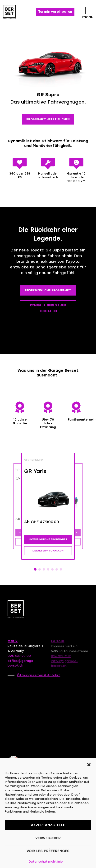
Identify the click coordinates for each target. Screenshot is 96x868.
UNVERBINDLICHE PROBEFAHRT (48, 290)
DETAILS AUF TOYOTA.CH (48, 551)
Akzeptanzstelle (48, 825)
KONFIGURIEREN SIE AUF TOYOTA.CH (48, 308)
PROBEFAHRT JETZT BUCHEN (48, 119)
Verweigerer (48, 838)
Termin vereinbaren (55, 12)
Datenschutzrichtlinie (46, 862)
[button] (89, 764)
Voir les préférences (48, 851)
